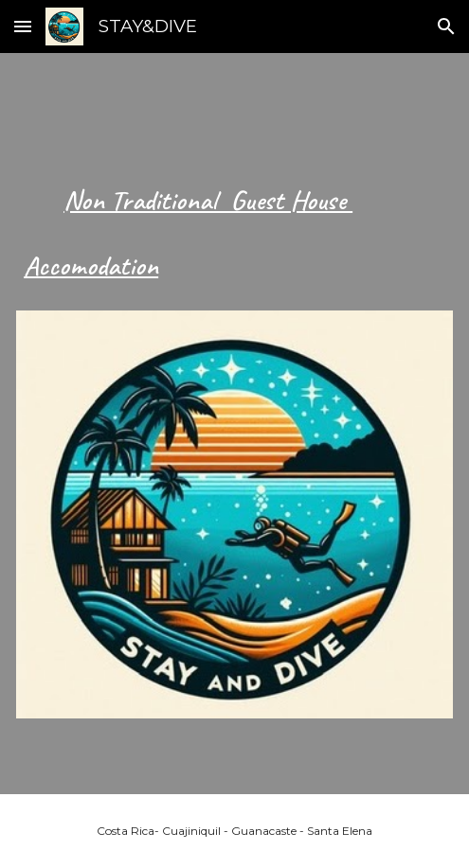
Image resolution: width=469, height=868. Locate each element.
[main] (234, 220)
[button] (23, 26)
